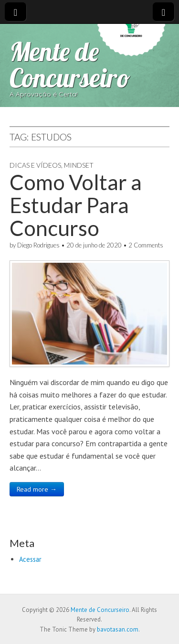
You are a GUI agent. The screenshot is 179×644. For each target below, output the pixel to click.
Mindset (79, 165)
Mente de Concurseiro (70, 64)
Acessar (30, 559)
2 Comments (146, 245)
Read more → (37, 489)
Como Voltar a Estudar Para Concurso (76, 205)
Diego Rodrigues (38, 245)
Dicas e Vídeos (35, 165)
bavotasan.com (118, 629)
